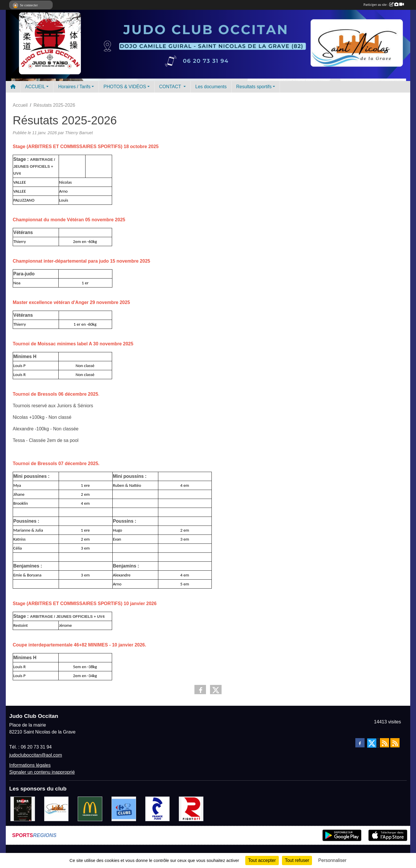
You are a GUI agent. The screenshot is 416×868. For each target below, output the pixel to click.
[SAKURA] (23, 809)
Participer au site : (384, 5)
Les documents (211, 87)
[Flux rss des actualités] (385, 743)
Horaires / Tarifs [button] (74, 87)
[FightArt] (191, 809)
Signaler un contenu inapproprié (42, 772)
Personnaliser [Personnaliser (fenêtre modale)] (333, 860)
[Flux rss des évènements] (395, 743)
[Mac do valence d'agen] (90, 809)
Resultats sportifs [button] (254, 87)
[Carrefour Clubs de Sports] (124, 809)
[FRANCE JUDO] (158, 809)
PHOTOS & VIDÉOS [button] (125, 87)
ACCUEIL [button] (35, 87)
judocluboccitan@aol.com (36, 755)
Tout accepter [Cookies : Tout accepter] (262, 860)
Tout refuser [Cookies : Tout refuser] (297, 860)
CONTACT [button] (171, 87)
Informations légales (30, 765)
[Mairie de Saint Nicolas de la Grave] (56, 809)
